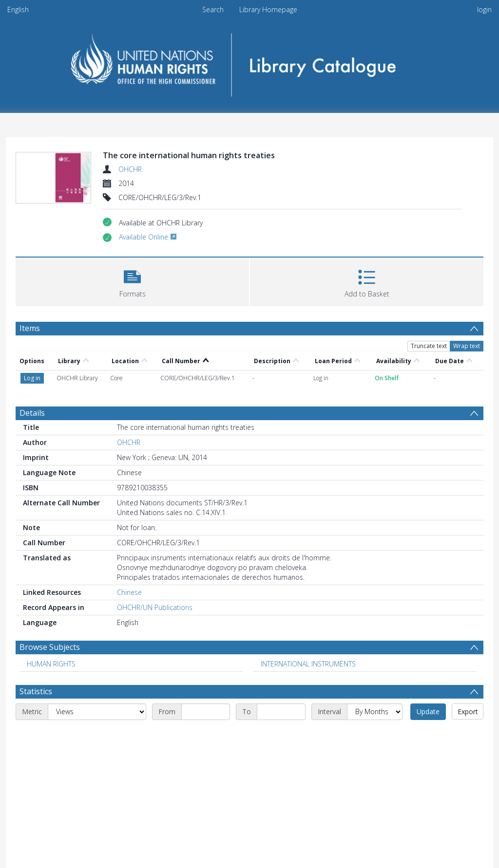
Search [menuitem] (213, 9)
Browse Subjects (50, 647)
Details (32, 413)
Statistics (36, 691)
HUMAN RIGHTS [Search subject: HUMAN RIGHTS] (51, 664)
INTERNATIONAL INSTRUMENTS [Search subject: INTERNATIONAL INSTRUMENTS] (308, 664)
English (18, 9)
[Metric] (97, 712)
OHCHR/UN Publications (155, 607)
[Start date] (206, 712)
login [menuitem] (484, 9)
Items (30, 328)
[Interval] (375, 712)
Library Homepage (268, 9)
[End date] (281, 712)
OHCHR (130, 169)
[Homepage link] (250, 62)
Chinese (129, 592)
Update (428, 711)
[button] (132, 281)
